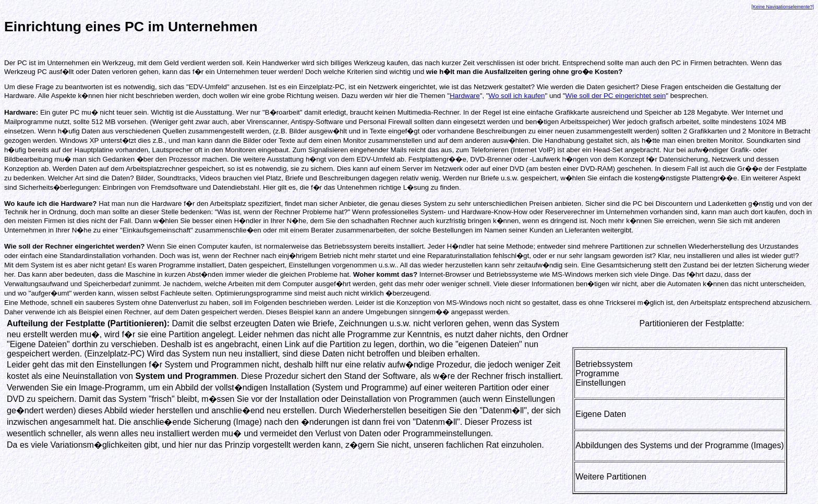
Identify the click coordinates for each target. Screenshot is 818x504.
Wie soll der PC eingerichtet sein (616, 96)
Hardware (465, 96)
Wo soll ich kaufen (517, 96)
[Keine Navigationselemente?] (783, 7)
